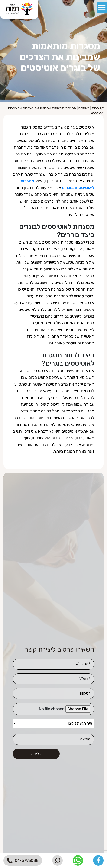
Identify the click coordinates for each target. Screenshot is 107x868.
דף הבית (98, 108)
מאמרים (84, 108)
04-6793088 (23, 860)
